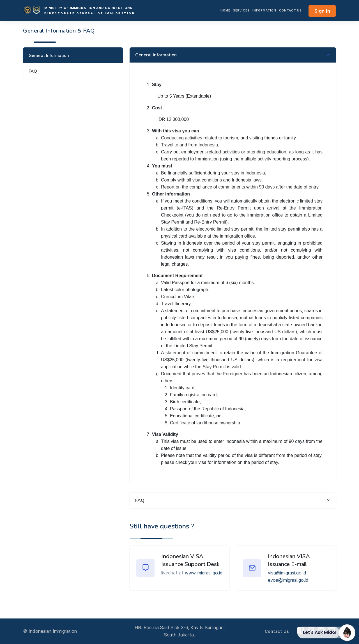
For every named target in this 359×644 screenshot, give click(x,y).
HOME (225, 10)
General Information (49, 56)
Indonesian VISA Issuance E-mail (289, 560)
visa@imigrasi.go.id (287, 573)
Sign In (322, 11)
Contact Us (290, 10)
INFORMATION (264, 10)
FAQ (33, 71)
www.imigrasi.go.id (204, 573)
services (241, 10)
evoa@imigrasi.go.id (288, 580)
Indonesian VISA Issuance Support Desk (190, 560)
